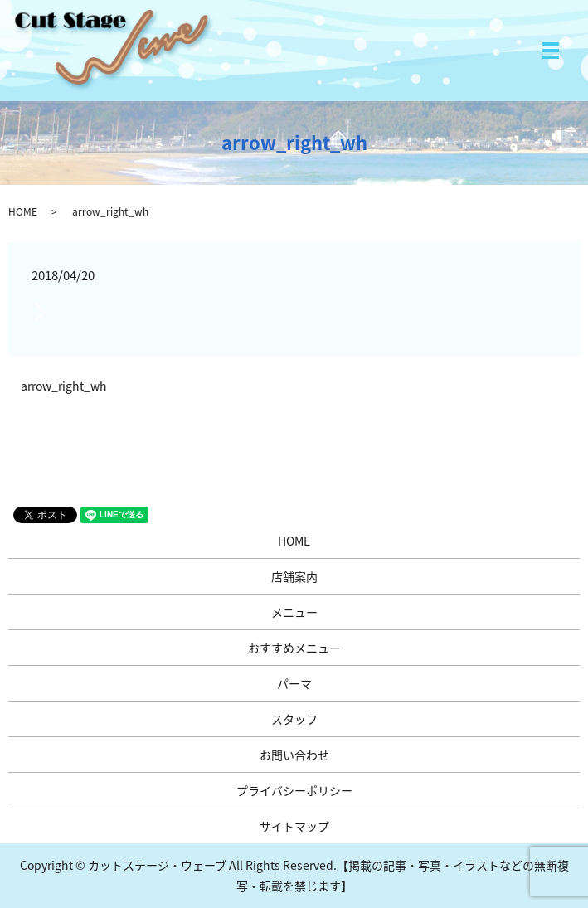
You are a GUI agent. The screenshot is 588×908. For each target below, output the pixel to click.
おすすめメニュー (294, 648)
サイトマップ (294, 826)
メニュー (294, 612)
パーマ (294, 683)
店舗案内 (294, 576)
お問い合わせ (294, 755)
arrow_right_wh (64, 386)
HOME (23, 211)
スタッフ (294, 719)
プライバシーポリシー (294, 790)
